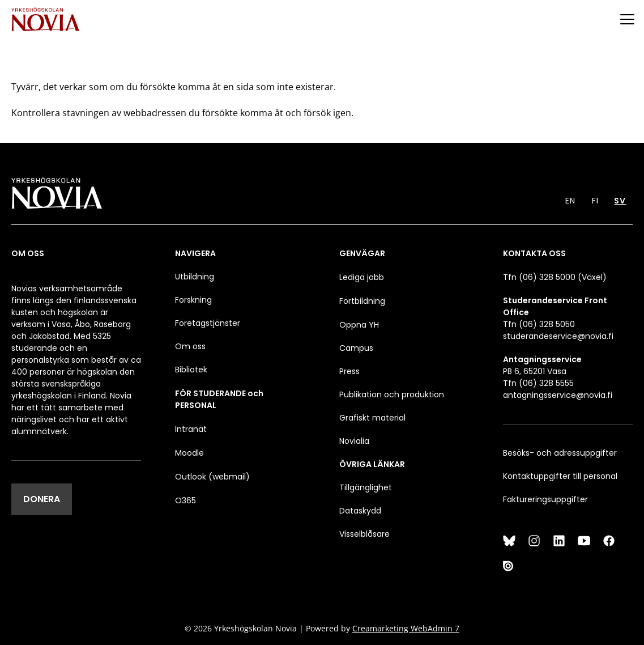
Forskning (193, 300)
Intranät (191, 429)
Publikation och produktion (392, 394)
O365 (185, 500)
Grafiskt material (372, 418)
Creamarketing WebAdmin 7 (406, 628)
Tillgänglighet (366, 487)
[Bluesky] (509, 541)
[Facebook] (609, 541)
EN (570, 201)
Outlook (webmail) (212, 477)
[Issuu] (509, 566)
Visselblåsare (364, 534)
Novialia (354, 441)
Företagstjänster (208, 323)
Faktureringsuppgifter (545, 499)
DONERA (42, 499)
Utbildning (195, 277)
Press (349, 371)
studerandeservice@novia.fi (558, 336)
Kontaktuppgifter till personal (560, 476)
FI (595, 201)
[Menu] (627, 19)
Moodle (189, 453)
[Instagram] (534, 541)
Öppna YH (359, 325)
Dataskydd (360, 511)
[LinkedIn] (559, 541)
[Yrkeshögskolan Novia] (45, 19)
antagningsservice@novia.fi (558, 395)
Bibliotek (191, 370)
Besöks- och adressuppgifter (560, 453)
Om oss (190, 346)
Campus (356, 348)
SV (620, 201)
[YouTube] (584, 541)
